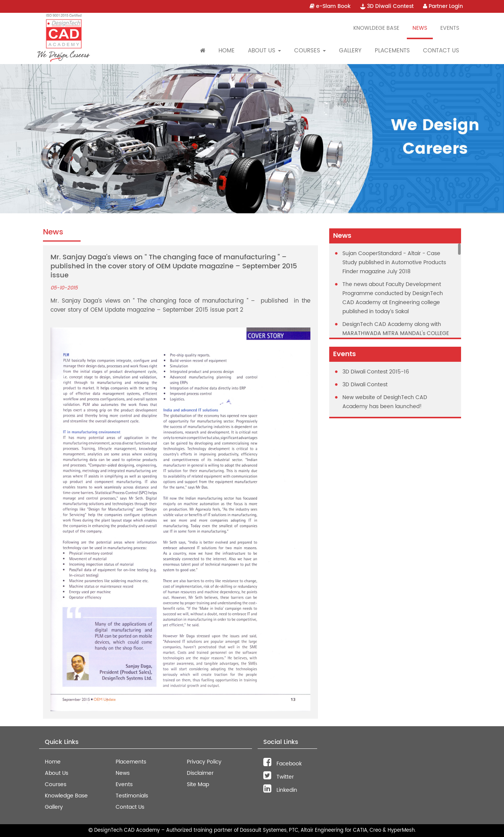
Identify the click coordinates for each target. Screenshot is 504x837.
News (420, 28)
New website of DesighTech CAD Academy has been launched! (385, 402)
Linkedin (280, 790)
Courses (56, 784)
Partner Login (443, 6)
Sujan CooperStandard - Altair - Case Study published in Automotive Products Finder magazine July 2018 (394, 262)
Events (450, 28)
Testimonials (132, 796)
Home (227, 51)
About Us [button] (264, 51)
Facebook (283, 764)
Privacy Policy (204, 762)
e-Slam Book (330, 6)
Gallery (350, 51)
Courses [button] (310, 51)
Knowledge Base (66, 796)
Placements (392, 51)
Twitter (279, 777)
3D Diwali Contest (387, 6)
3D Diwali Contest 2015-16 (376, 372)
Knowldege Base (376, 28)
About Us (57, 773)
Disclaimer (200, 773)
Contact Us (441, 51)
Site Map (198, 784)
